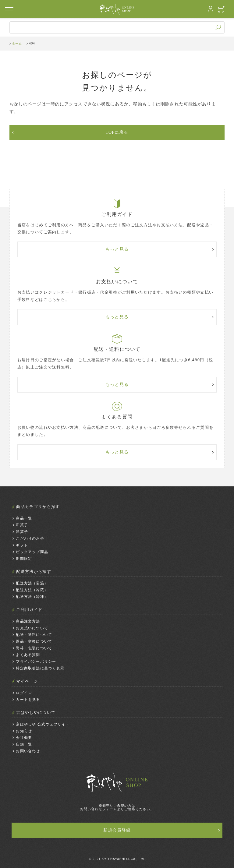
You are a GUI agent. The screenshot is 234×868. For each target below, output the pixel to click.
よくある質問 (28, 655)
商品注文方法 (28, 621)
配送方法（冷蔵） (32, 590)
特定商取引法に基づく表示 (40, 668)
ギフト (22, 545)
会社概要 (24, 738)
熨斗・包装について (34, 648)
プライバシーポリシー (36, 662)
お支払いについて (32, 628)
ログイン (24, 693)
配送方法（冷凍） (32, 597)
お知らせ (24, 731)
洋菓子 (22, 532)
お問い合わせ (28, 751)
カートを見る (28, 700)
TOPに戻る (117, 132)
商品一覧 (24, 518)
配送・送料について (34, 635)
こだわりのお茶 (30, 538)
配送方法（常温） (32, 583)
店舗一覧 (24, 744)
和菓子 (22, 525)
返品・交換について (34, 641)
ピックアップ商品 (32, 552)
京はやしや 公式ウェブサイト (43, 724)
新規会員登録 (117, 830)
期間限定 (24, 559)
